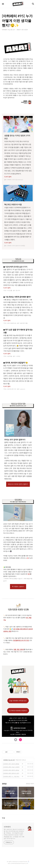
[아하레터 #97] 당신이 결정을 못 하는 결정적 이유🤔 (12, 764)
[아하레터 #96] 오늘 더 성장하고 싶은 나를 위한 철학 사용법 (12, 767)
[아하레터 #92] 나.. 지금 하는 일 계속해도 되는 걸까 (12, 776)
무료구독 (24, 734)
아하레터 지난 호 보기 (9, 760)
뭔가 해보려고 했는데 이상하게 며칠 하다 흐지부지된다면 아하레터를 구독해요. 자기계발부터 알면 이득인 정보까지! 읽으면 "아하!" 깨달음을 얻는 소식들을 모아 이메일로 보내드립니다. (14, 834)
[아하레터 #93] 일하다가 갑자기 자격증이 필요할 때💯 (12, 773)
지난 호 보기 (18, 734)
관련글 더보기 (30, 784)
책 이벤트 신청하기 (18, 587)
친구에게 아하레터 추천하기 (18, 711)
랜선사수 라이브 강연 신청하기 (18, 484)
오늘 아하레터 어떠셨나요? (18, 701)
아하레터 (7, 827)
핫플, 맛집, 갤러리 (19, 650)
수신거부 (12, 734)
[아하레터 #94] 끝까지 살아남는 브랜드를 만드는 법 (12, 770)
